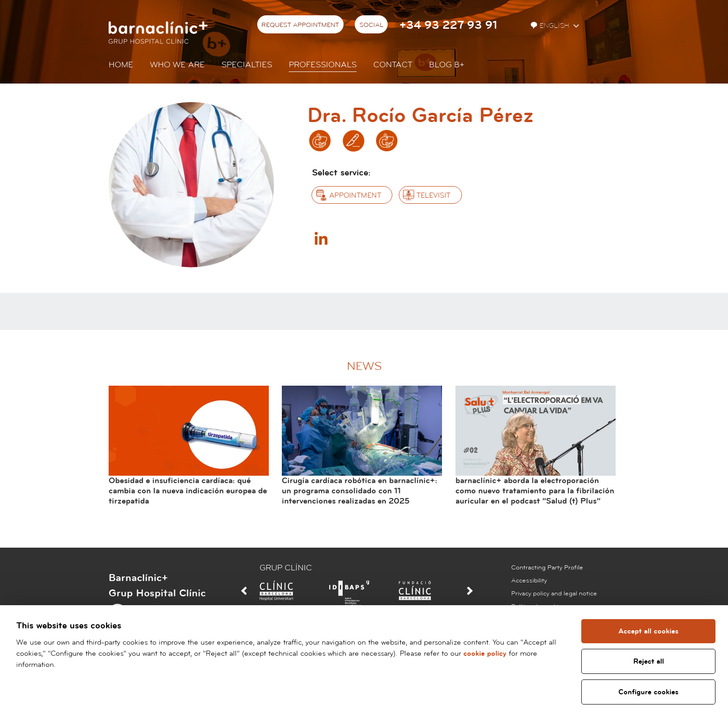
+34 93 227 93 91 (448, 25)
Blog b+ (447, 65)
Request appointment (300, 25)
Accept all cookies (648, 631)
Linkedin (321, 238)
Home (121, 65)
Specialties (247, 65)
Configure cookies (648, 692)
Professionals (323, 65)
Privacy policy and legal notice (554, 594)
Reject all (648, 661)
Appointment (355, 195)
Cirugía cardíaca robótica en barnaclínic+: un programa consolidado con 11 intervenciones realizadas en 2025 (360, 491)
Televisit (433, 195)
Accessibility (529, 581)
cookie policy (485, 653)
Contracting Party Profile (547, 568)
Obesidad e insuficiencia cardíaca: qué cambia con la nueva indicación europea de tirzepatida (188, 491)
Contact (393, 65)
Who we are (177, 65)
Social (371, 25)
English (551, 26)
